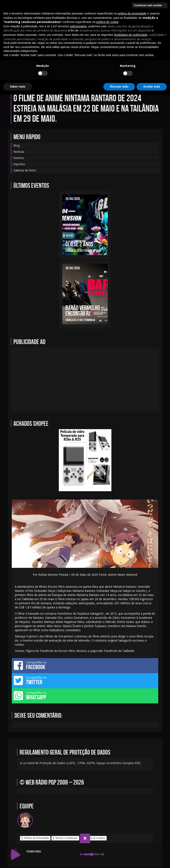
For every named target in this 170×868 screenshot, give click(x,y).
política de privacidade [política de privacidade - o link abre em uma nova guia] (132, 787)
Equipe (61, 61)
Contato (78, 61)
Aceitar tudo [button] (152, 860)
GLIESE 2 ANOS (79, 244)
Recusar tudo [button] (119, 860)
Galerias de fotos (98, 73)
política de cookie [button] (107, 795)
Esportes (19, 164)
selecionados (78, 800)
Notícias (114, 61)
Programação (70, 73)
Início (33, 61)
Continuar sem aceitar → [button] (150, 779)
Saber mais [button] (18, 860)
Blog (47, 61)
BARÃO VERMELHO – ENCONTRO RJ (85, 311)
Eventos (96, 61)
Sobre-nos (134, 61)
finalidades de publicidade (131, 808)
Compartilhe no (85, 665)
